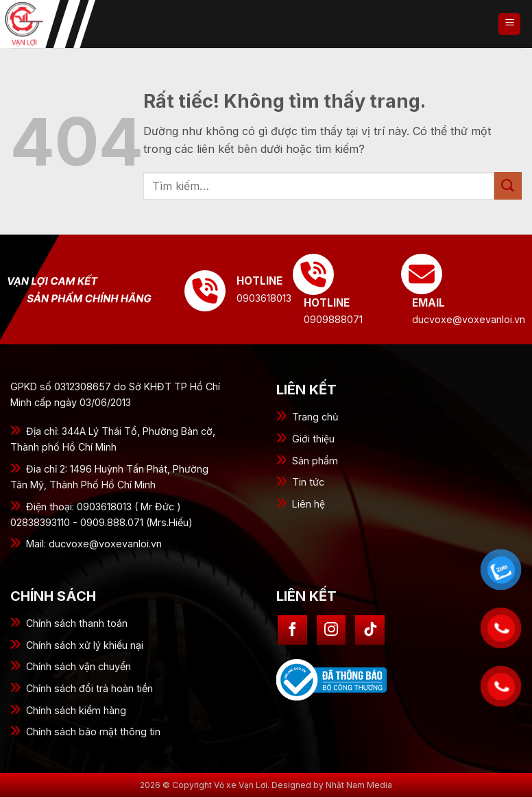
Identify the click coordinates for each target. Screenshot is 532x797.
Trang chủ (315, 417)
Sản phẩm (315, 461)
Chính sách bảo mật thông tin (93, 731)
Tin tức (308, 482)
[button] (509, 24)
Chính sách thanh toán (77, 623)
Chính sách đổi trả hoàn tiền (89, 688)
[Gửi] (508, 186)
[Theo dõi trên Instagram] (331, 630)
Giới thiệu (313, 439)
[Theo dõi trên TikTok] (370, 630)
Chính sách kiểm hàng (76, 710)
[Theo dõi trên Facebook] (292, 630)
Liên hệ (309, 504)
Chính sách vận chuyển (78, 666)
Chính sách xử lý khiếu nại (85, 645)
